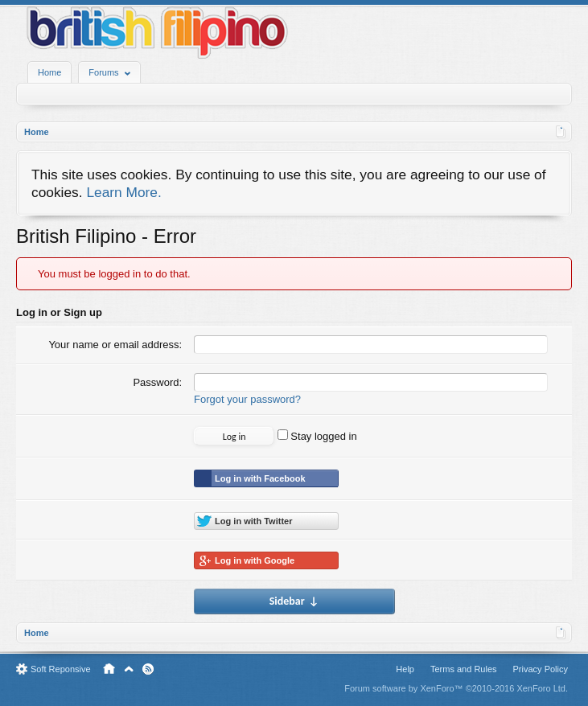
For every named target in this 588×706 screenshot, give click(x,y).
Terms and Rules (464, 669)
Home (49, 72)
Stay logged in (317, 436)
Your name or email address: (115, 345)
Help (405, 669)
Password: (157, 382)
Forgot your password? (247, 399)
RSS (148, 669)
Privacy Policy (541, 669)
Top (129, 669)
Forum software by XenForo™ (456, 688)
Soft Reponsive (61, 669)
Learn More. (123, 192)
